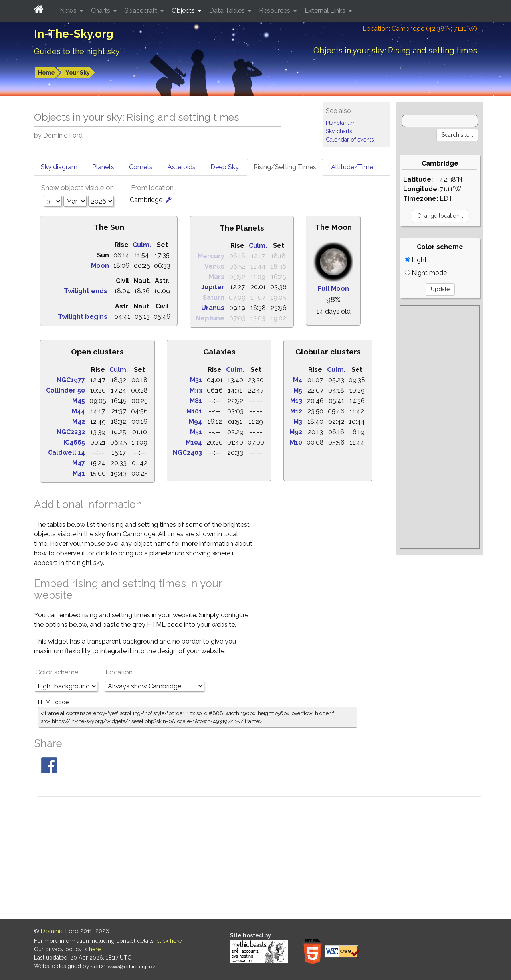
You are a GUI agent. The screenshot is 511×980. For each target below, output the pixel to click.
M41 (79, 473)
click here (169, 941)
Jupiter (213, 287)
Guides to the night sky (77, 51)
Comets (141, 167)
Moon (100, 266)
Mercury (211, 256)
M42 (79, 422)
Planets (103, 167)
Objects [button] (184, 11)
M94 (195, 422)
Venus (214, 266)
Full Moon (333, 289)
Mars (217, 277)
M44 (78, 411)
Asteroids (182, 167)
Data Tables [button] (228, 11)
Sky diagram (59, 167)
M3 (298, 422)
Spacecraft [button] (142, 11)
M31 (196, 380)
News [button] (69, 11)
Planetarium (341, 123)
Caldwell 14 (66, 453)
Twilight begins (83, 317)
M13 (296, 401)
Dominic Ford (60, 931)
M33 (196, 390)
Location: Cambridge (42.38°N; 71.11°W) (420, 29)
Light (416, 260)
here (95, 949)
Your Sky (78, 73)
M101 (194, 411)
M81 (196, 401)
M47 (79, 463)
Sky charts (339, 131)
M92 (296, 432)
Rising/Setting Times (285, 167)
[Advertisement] (440, 427)
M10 (296, 442)
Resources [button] (275, 11)
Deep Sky (225, 167)
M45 (79, 401)
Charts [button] (101, 11)
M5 (298, 390)
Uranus (213, 308)
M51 (196, 432)
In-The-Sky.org (74, 34)
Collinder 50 (65, 390)
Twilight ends (86, 291)
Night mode (426, 273)
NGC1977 (71, 380)
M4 (298, 380)
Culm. (142, 245)
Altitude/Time (352, 167)
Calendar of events (350, 140)
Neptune (210, 318)
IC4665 (74, 442)
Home (47, 73)
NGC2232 (71, 432)
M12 (296, 411)
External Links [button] (326, 11)
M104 (194, 442)
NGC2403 (187, 453)
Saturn (214, 297)
